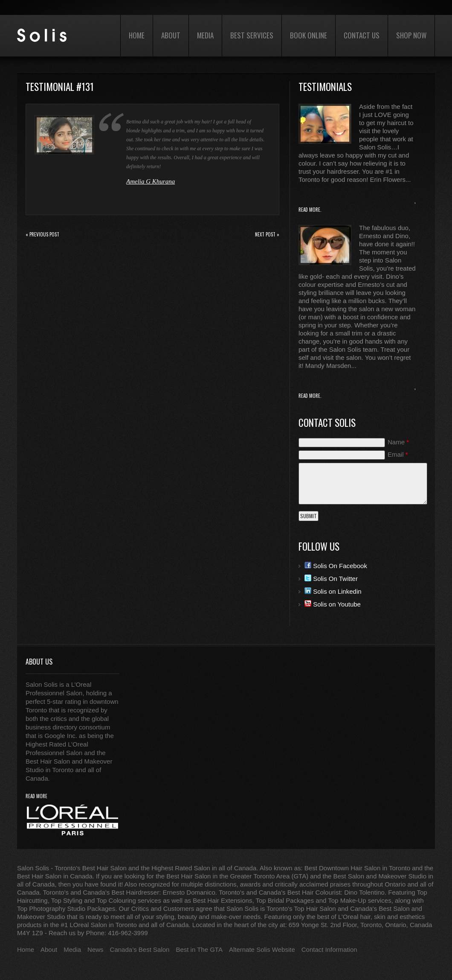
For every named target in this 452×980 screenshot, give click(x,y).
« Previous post (42, 234)
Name (398, 442)
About (171, 35)
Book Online (309, 35)
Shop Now (411, 35)
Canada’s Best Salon (140, 949)
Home (137, 35)
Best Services (252, 35)
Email (398, 454)
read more (36, 796)
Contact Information (329, 949)
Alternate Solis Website (262, 949)
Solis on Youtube (333, 604)
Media (205, 35)
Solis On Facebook (336, 566)
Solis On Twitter (331, 579)
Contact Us (362, 35)
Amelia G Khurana (151, 181)
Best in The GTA (199, 949)
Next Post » (267, 234)
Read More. (310, 210)
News (96, 949)
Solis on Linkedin (333, 591)
